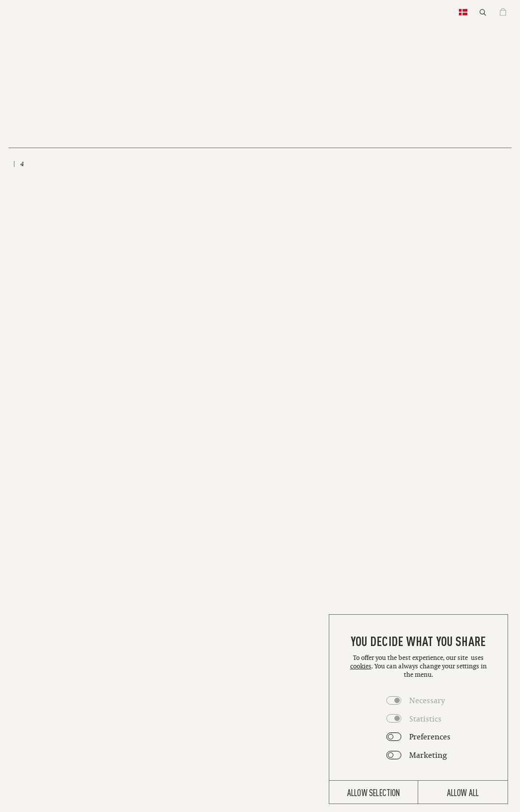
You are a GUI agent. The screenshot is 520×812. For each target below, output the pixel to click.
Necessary (427, 700)
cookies (361, 666)
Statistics (425, 719)
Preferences (430, 736)
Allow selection (374, 792)
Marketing (428, 755)
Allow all (463, 792)
